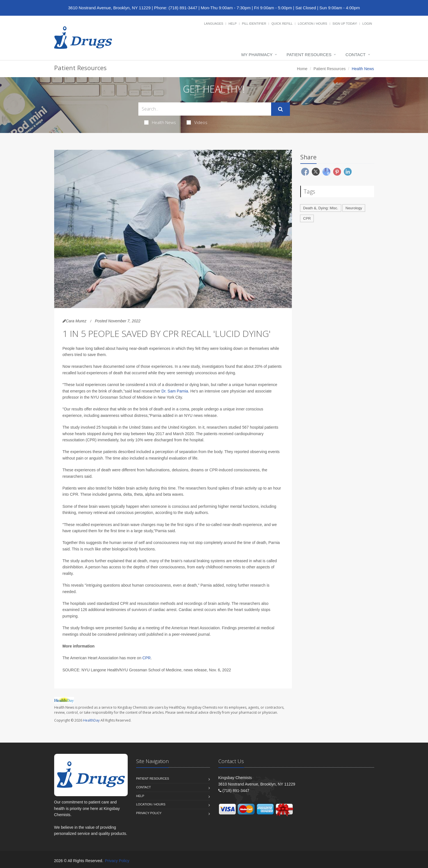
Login (367, 24)
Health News (160, 122)
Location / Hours (312, 24)
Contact (355, 55)
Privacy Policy (149, 813)
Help (233, 24)
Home (302, 69)
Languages (214, 24)
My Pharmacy (257, 55)
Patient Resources (309, 55)
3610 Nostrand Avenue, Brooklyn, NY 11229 (109, 8)
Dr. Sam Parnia (175, 391)
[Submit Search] (281, 109)
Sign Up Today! (345, 24)
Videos (197, 122)
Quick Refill (282, 24)
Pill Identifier (254, 24)
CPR (147, 658)
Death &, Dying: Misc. (321, 208)
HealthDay (91, 720)
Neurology (354, 208)
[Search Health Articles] (205, 109)
